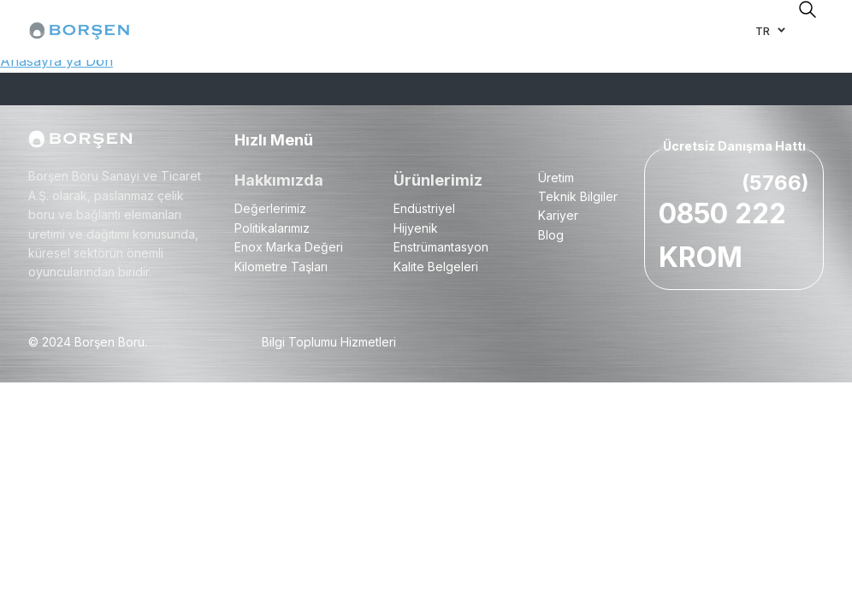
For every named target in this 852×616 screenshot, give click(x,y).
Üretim (556, 178)
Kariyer (558, 215)
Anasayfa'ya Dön (56, 61)
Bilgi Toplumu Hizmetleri (329, 342)
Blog (551, 235)
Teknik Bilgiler (578, 196)
